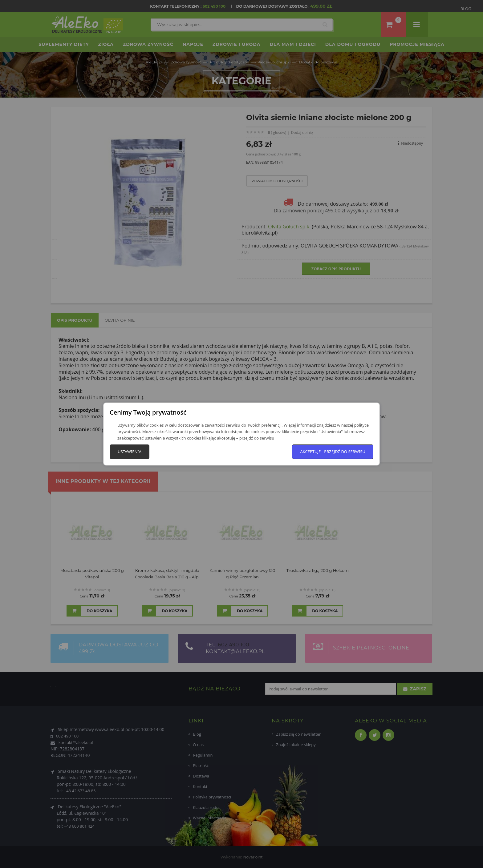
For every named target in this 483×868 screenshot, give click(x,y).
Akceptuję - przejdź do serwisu (333, 452)
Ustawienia (130, 452)
